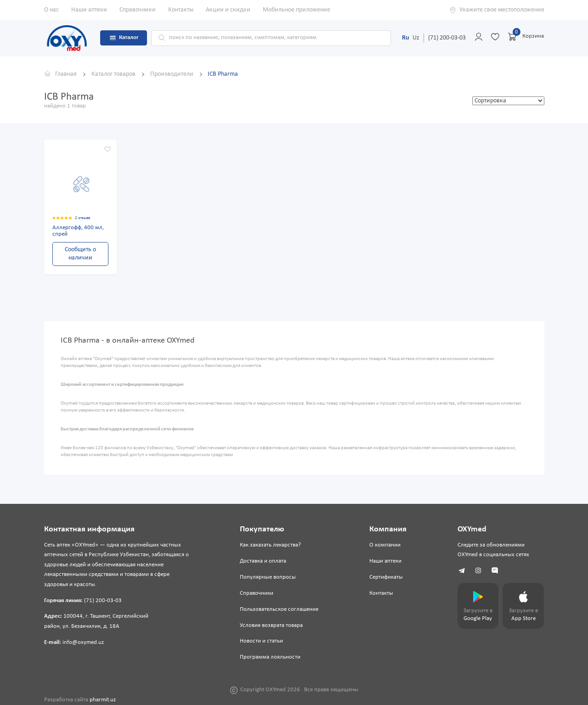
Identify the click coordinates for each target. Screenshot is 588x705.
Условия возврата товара (271, 626)
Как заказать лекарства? (270, 545)
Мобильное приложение (297, 10)
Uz (416, 38)
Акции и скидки (228, 10)
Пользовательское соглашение (279, 609)
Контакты (181, 10)
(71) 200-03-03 (447, 38)
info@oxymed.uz (83, 643)
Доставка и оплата (263, 561)
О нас (51, 10)
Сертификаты (386, 577)
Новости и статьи (261, 641)
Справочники (138, 10)
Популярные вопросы (268, 577)
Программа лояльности (270, 657)
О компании (385, 545)
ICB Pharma (223, 74)
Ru (406, 38)
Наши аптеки (89, 10)
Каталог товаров (114, 74)
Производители (172, 74)
